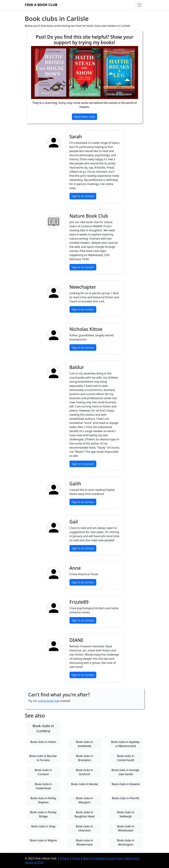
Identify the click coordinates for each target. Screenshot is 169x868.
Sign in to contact (83, 196)
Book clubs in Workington (126, 842)
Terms (76, 858)
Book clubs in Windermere (85, 842)
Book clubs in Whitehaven (126, 828)
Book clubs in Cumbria (43, 728)
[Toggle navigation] (139, 5)
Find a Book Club (41, 5)
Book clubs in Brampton (85, 758)
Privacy (65, 858)
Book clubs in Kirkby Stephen (43, 800)
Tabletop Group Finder (108, 858)
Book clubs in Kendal (85, 784)
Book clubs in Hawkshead (43, 786)
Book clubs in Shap (43, 826)
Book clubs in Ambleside (85, 744)
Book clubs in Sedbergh (126, 814)
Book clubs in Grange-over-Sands (126, 772)
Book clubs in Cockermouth (126, 758)
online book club (49, 701)
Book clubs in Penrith (126, 798)
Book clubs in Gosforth (85, 772)
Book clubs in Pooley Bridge (43, 814)
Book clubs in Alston (43, 742)
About (87, 858)
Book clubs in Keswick (126, 784)
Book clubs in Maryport (85, 800)
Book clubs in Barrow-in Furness (43, 758)
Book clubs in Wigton (43, 840)
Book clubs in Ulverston (85, 828)
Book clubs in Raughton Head (85, 814)
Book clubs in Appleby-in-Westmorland (126, 744)
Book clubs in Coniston (43, 772)
